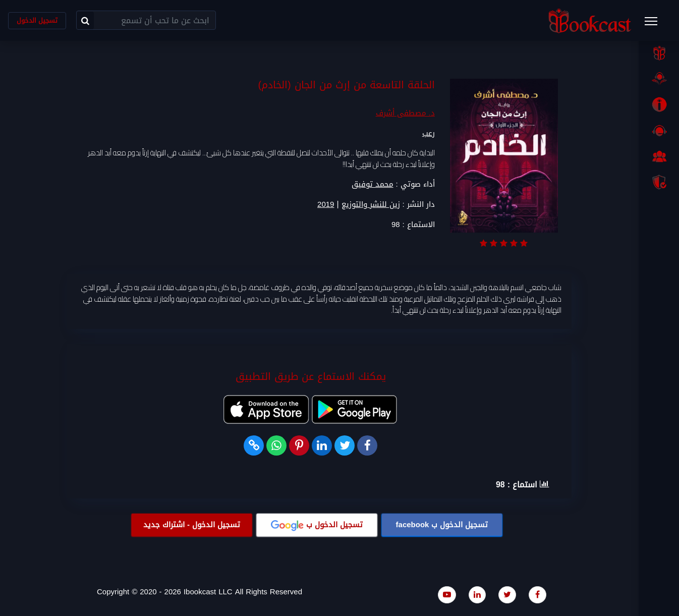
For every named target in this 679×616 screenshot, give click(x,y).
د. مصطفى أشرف (405, 114)
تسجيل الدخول (37, 20)
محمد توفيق (373, 185)
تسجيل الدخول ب (442, 525)
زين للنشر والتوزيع (371, 205)
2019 (326, 205)
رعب (429, 134)
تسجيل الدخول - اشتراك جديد (192, 525)
